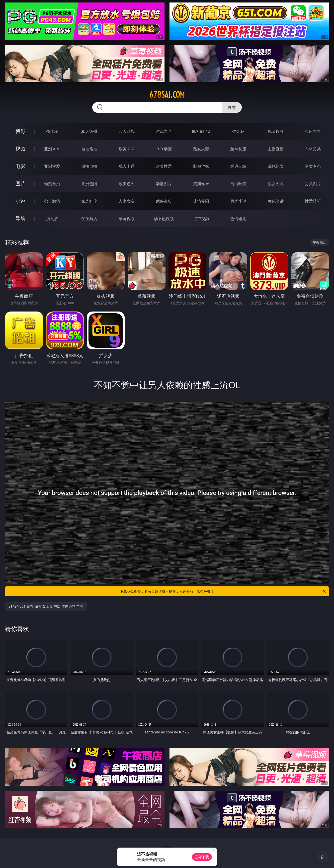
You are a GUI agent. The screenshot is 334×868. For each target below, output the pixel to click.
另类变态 (313, 166)
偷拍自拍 (89, 166)
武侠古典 (164, 201)
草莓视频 (127, 219)
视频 (20, 149)
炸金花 (238, 131)
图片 (20, 184)
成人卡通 (127, 166)
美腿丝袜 (201, 184)
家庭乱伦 (89, 201)
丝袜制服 (238, 149)
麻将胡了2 (201, 131)
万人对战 (127, 131)
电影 (20, 166)
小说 (20, 201)
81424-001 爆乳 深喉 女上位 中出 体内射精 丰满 (46, 606)
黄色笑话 (276, 201)
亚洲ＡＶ (52, 149)
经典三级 (238, 166)
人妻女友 (127, 201)
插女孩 (52, 219)
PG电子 (52, 131)
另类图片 (313, 184)
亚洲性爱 (52, 166)
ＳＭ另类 (313, 149)
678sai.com (167, 95)
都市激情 (52, 201)
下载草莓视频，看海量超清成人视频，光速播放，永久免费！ (223, 591)
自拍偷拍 (89, 149)
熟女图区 (276, 184)
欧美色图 (127, 184)
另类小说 (238, 201)
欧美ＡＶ (127, 149)
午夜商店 (89, 219)
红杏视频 (201, 219)
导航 (20, 218)
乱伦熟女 (276, 166)
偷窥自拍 (52, 184)
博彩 (20, 131)
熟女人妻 (201, 149)
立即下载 (202, 857)
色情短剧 (238, 219)
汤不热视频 (164, 219)
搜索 (232, 107)
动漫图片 (164, 184)
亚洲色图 (89, 184)
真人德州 (89, 131)
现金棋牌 (276, 131)
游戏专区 (164, 131)
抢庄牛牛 (313, 131)
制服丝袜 (201, 166)
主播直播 (276, 149)
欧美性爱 (164, 166)
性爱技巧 (313, 201)
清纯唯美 (238, 184)
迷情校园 (201, 201)
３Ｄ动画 (164, 149)
